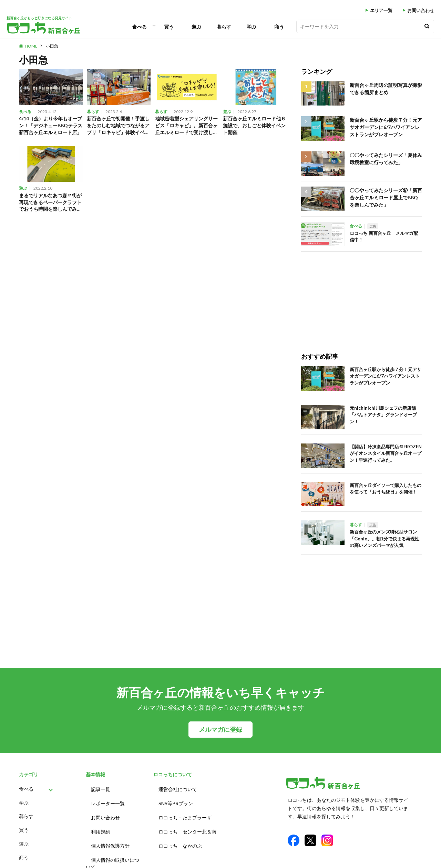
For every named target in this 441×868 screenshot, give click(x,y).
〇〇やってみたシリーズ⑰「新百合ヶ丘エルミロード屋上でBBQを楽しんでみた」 (386, 196)
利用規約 (101, 827)
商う (279, 27)
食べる (140, 27)
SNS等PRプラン (176, 801)
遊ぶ (196, 27)
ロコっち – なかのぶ (180, 840)
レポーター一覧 (108, 801)
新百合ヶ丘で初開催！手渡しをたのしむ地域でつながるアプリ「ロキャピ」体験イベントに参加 (118, 126)
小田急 (52, 46)
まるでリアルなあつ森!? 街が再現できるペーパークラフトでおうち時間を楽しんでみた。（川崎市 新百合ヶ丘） (50, 204)
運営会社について (178, 789)
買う (169, 27)
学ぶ (252, 27)
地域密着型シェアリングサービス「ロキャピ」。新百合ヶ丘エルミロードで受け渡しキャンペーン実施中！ (186, 126)
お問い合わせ (421, 11)
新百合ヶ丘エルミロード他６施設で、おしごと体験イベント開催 (254, 126)
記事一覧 (101, 789)
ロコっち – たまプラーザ (185, 814)
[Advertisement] (354, 295)
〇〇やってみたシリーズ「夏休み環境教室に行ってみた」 (386, 158)
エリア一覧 (381, 11)
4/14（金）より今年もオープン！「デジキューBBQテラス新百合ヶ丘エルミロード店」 (50, 126)
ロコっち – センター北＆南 (187, 827)
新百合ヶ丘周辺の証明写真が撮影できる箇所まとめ (386, 88)
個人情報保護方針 (110, 840)
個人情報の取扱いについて (112, 856)
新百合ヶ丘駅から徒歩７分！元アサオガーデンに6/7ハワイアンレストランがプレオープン (386, 126)
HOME (31, 46)
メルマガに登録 (220, 730)
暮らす (224, 27)
